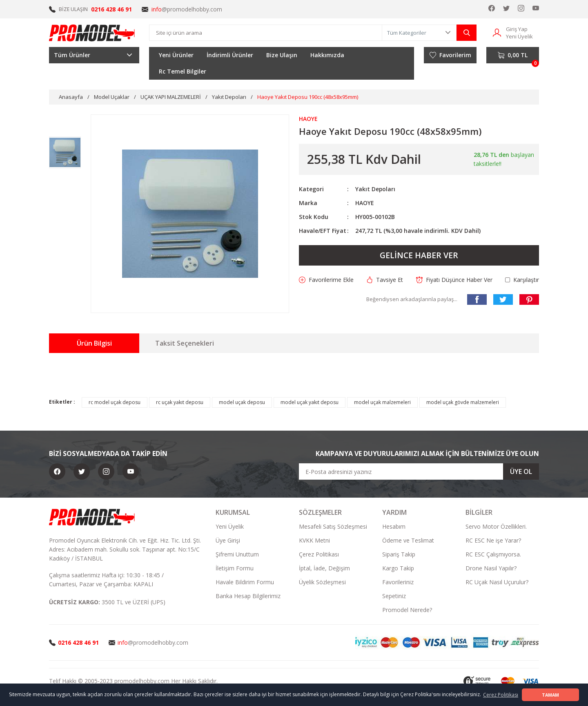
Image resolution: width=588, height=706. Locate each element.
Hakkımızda (327, 55)
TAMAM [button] (550, 695)
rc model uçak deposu (115, 402)
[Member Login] (497, 32)
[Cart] (513, 55)
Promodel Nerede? (407, 610)
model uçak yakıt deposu (310, 402)
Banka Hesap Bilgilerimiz (248, 596)
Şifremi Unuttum (237, 554)
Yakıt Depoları (375, 189)
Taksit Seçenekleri (185, 343)
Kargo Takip (398, 568)
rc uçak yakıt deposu (180, 402)
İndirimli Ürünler (230, 55)
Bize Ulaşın (282, 55)
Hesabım (394, 526)
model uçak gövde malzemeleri (463, 402)
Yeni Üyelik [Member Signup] (519, 36)
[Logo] (92, 33)
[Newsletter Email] (419, 471)
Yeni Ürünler (176, 55)
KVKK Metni (314, 540)
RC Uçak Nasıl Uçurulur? (497, 582)
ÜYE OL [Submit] (521, 471)
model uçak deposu (242, 402)
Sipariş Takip (399, 554)
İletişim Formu (235, 568)
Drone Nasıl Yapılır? (491, 568)
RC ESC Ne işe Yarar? (493, 540)
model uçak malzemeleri (382, 402)
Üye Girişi (228, 540)
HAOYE (365, 203)
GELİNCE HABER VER (419, 255)
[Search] (266, 33)
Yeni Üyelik (230, 526)
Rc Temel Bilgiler (183, 71)
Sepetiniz (394, 596)
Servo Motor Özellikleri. (496, 526)
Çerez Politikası (319, 554)
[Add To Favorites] (326, 280)
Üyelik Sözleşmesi (322, 582)
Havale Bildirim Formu (245, 582)
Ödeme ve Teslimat (408, 540)
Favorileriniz (398, 582)
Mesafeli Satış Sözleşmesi (333, 526)
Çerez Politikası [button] (501, 695)
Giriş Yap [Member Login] (517, 29)
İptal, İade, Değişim (324, 568)
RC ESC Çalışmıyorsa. (493, 554)
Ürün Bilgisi (94, 343)
